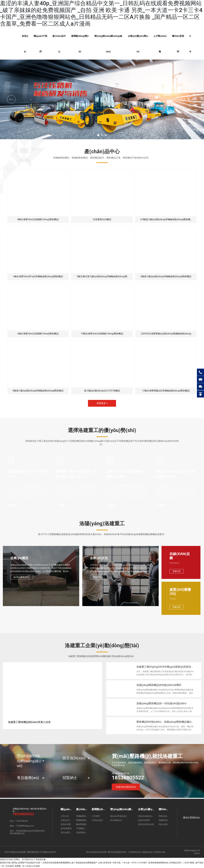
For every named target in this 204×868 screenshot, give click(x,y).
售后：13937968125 (19, 821)
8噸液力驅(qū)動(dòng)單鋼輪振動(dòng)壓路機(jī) (38, 391)
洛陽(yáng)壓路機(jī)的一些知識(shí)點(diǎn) (162, 704)
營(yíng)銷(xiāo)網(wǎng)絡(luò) (29, 761)
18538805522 (128, 778)
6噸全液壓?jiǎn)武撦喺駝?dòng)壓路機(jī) (38, 334)
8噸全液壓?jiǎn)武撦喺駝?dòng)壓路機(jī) (38, 219)
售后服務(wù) (28, 778)
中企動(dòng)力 (135, 852)
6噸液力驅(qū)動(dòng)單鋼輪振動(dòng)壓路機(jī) (166, 276)
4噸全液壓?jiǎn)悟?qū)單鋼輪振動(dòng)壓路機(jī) (38, 276)
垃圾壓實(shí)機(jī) (102, 219)
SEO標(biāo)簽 (159, 852)
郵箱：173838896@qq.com (22, 826)
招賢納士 (70, 778)
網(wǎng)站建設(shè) (117, 852)
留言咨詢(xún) (74, 758)
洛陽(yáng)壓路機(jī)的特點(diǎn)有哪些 (159, 685)
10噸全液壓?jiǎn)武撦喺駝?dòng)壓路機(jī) (102, 334)
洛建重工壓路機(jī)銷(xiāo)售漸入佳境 (29, 722)
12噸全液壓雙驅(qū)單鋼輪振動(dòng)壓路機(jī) (166, 391)
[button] (193, 99)
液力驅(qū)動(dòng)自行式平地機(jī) (102, 391)
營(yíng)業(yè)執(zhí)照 (96, 852)
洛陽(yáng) (147, 852)
